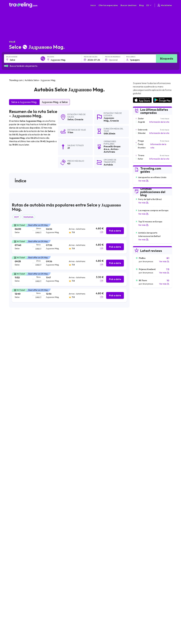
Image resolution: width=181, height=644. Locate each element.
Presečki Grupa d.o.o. (22, 344)
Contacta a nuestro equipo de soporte (34, 581)
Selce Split (55, 501)
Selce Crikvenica (98, 549)
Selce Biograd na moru (101, 539)
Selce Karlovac (97, 530)
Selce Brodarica (18, 549)
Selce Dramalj (97, 506)
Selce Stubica (56, 539)
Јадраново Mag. (109, 119)
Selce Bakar (96, 501)
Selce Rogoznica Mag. (21, 534)
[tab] (69, 231)
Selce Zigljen (56, 510)
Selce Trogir (16, 515)
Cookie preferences (107, 575)
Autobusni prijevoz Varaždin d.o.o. (29, 359)
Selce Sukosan (17, 520)
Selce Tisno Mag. (18, 501)
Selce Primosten (18, 530)
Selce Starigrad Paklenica (62, 520)
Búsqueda (167, 58)
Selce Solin (55, 525)
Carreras (140, 569)
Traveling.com (56, 603)
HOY (17, 217)
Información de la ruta (159, 122)
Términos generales (107, 569)
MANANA (28, 217)
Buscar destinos (129, 5)
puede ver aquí (48, 403)
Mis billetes (164, 5)
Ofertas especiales (108, 5)
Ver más (143, 181)
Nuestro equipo (68, 575)
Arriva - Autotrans (21, 352)
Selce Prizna (16, 525)
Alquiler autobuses (144, 578)
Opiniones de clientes (145, 572)
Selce (70, 119)
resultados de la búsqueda (38, 326)
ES (149, 5)
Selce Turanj (56, 544)
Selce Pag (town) (18, 506)
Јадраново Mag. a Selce (55, 102)
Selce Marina (56, 534)
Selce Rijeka (16, 510)
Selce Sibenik (16, 544)
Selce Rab (95, 520)
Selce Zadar (16, 539)
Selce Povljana (97, 534)
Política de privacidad (108, 572)
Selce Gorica (56, 530)
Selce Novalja (97, 515)
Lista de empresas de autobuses (150, 575)
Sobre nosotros (68, 572)
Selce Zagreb (96, 510)
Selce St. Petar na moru (101, 544)
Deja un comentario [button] (113, 463)
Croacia (79, 119)
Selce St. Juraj (57, 549)
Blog (141, 5)
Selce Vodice (96, 525)
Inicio (93, 5)
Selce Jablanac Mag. (60, 515)
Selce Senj (55, 506)
